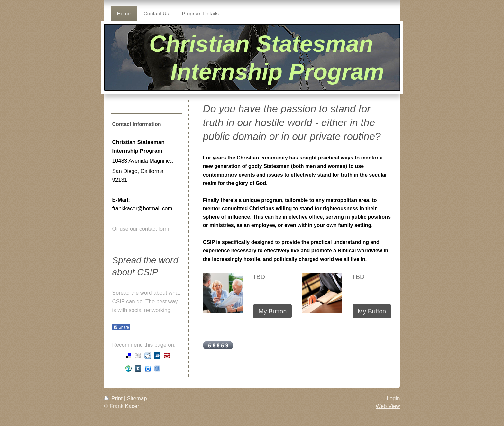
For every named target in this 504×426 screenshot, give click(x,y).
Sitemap (137, 399)
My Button (272, 311)
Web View (388, 406)
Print (114, 399)
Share (121, 327)
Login (393, 399)
